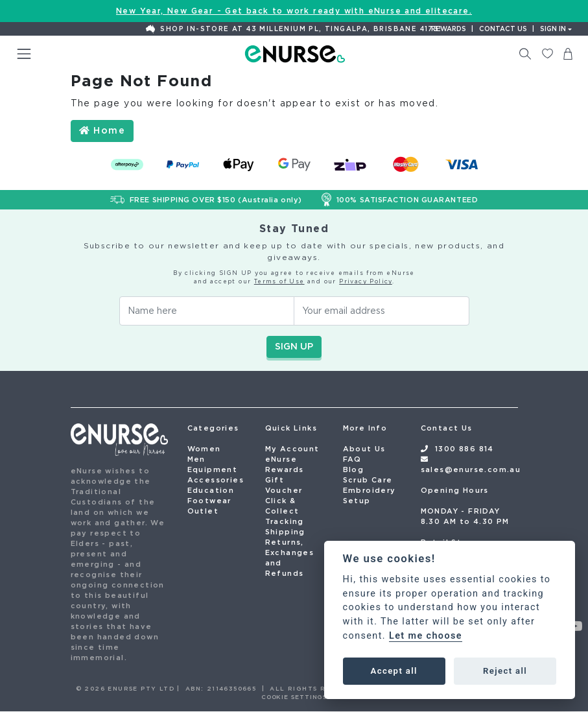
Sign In (553, 29)
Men (196, 459)
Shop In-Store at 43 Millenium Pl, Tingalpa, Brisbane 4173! (294, 29)
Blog (354, 469)
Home (102, 130)
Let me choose (426, 636)
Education (211, 490)
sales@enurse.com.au (471, 469)
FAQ (352, 459)
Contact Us (447, 428)
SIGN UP (294, 346)
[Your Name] (207, 311)
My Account (292, 449)
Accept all (394, 671)
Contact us (503, 29)
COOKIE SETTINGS (294, 697)
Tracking (285, 521)
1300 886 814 (465, 449)
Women (204, 449)
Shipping (285, 532)
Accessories (216, 480)
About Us (364, 449)
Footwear (209, 501)
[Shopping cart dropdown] (568, 54)
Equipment (213, 469)
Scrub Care (368, 480)
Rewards (449, 29)
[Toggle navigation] (24, 54)
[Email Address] (382, 311)
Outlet (203, 511)
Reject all (505, 671)
